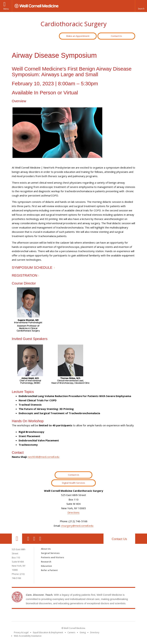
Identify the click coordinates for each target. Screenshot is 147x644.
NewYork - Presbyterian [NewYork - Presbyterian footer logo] (102, 616)
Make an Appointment (78, 36)
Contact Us (116, 36)
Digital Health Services (74, 483)
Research (46, 562)
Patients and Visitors (53, 557)
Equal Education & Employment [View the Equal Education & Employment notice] (48, 632)
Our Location (17, 539)
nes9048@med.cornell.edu (44, 457)
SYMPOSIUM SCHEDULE (32, 268)
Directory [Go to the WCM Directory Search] (95, 632)
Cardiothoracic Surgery (74, 24)
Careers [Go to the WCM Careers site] (71, 632)
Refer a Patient (49, 570)
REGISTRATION (25, 275)
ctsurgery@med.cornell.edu (77, 526)
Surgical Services (50, 553)
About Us (46, 549)
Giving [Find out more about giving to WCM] (83, 632)
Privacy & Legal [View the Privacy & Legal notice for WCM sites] (21, 632)
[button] (141, 6)
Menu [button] (6, 9)
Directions (73, 512)
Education (46, 566)
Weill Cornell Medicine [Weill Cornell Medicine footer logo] (48, 616)
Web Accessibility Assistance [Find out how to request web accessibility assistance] (28, 636)
